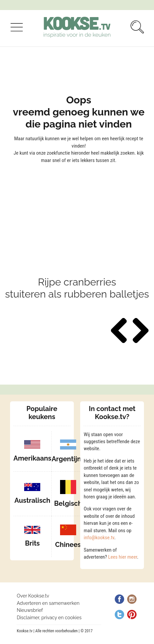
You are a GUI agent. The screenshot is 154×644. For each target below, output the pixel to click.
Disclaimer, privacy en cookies (49, 618)
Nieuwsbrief (30, 610)
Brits (32, 543)
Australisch (32, 500)
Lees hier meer (122, 557)
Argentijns (68, 459)
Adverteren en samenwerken (48, 603)
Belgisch (68, 503)
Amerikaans (32, 458)
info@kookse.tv (99, 538)
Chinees (68, 545)
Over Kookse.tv (33, 596)
